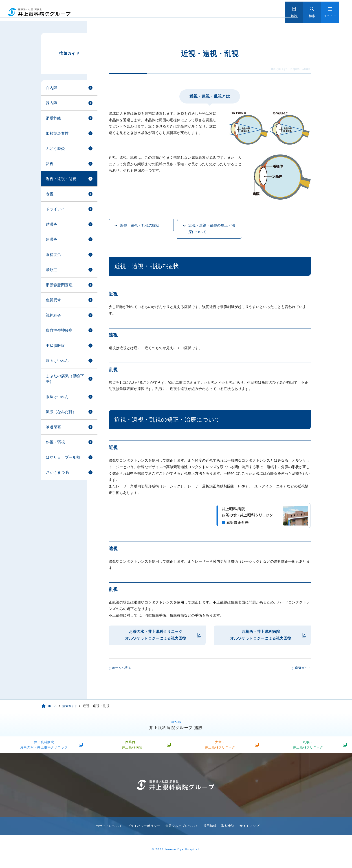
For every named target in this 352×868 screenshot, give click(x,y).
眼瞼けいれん (57, 397)
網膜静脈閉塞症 (59, 285)
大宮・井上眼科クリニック (220, 747)
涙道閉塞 (53, 427)
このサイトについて (108, 829)
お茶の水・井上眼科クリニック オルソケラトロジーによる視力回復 (156, 635)
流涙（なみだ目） (61, 412)
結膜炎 (52, 224)
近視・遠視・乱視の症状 (140, 225)
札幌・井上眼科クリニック (308, 747)
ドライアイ (55, 209)
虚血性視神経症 (59, 330)
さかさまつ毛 (57, 473)
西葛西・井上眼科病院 (132, 747)
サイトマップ (249, 829)
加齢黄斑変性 (57, 133)
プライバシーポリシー (144, 829)
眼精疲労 (53, 255)
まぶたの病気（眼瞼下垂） (65, 379)
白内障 (52, 88)
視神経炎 (53, 315)
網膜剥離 (53, 118)
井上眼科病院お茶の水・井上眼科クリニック (44, 747)
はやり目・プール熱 (63, 457)
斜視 (50, 164)
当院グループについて (182, 829)
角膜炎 (52, 239)
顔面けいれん (57, 361)
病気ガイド (69, 53)
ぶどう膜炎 (55, 149)
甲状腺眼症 (55, 346)
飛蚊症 (52, 270)
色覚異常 (53, 300)
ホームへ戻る (121, 668)
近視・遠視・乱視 (61, 179)
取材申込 (228, 829)
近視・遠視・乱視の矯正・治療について (212, 229)
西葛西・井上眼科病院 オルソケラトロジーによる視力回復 (261, 635)
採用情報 (210, 829)
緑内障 (52, 103)
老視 (50, 194)
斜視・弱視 (55, 442)
